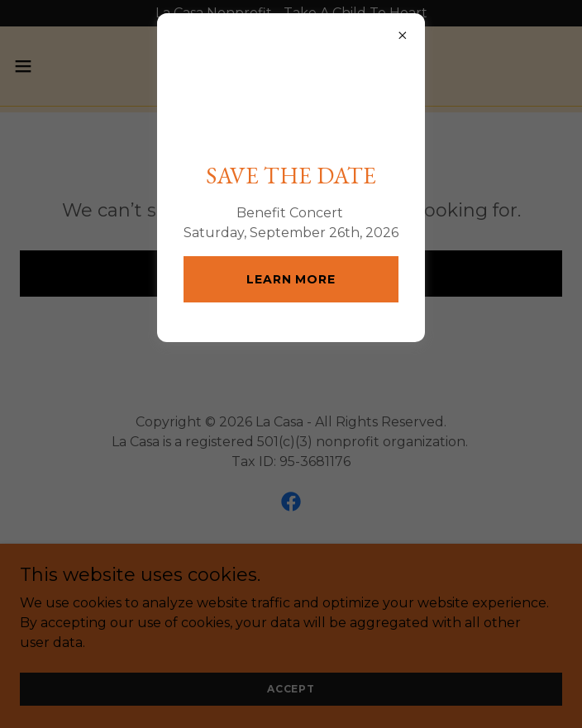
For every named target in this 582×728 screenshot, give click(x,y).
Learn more (291, 351)
